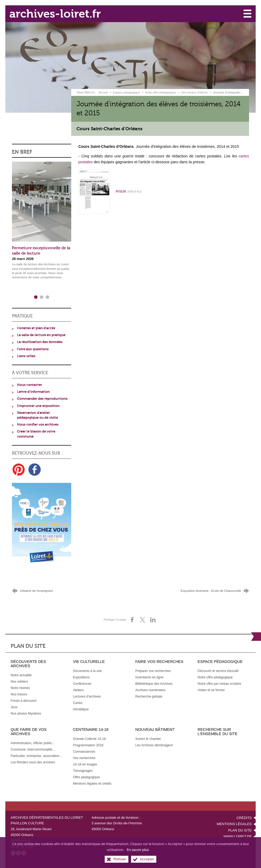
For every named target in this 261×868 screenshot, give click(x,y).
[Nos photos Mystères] (26, 712)
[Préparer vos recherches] (153, 670)
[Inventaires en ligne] (149, 676)
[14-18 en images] (85, 763)
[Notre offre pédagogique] (215, 676)
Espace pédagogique (126, 92)
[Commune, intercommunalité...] (33, 748)
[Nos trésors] (19, 693)
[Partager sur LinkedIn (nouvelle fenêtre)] (153, 618)
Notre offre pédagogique (161, 92)
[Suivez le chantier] (148, 737)
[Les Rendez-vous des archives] (33, 761)
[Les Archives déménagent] (154, 744)
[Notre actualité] (21, 674)
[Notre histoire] (20, 687)
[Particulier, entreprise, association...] (36, 755)
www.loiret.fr (238, 835)
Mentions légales (234, 823)
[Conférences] (82, 682)
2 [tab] (42, 296)
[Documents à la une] (88, 670)
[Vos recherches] (84, 757)
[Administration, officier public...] (33, 742)
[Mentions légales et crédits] (92, 782)
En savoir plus (138, 850)
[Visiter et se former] (211, 689)
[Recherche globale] (149, 695)
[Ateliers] (79, 689)
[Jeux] (14, 706)
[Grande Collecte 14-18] (89, 737)
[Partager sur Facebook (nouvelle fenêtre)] (132, 618)
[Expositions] (81, 676)
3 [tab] (48, 296)
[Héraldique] (81, 708)
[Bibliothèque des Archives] (154, 682)
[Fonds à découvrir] (24, 699)
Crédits (244, 816)
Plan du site (240, 829)
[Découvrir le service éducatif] (218, 670)
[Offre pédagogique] (87, 776)
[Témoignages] (83, 769)
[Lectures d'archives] (87, 695)
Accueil (103, 92)
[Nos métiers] (19, 680)
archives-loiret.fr (56, 13)
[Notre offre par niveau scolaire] (220, 682)
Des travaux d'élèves (195, 92)
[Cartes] (78, 702)
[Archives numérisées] (150, 689)
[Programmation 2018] (88, 744)
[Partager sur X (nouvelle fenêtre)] (142, 618)
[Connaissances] (84, 750)
